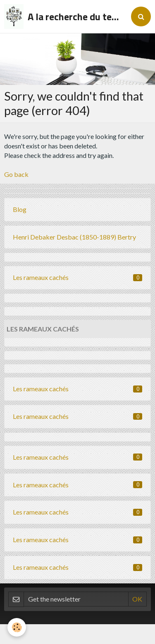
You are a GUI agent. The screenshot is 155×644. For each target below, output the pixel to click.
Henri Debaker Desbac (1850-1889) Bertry (74, 237)
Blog (20, 209)
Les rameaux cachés (77, 277)
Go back (16, 174)
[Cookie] (17, 627)
